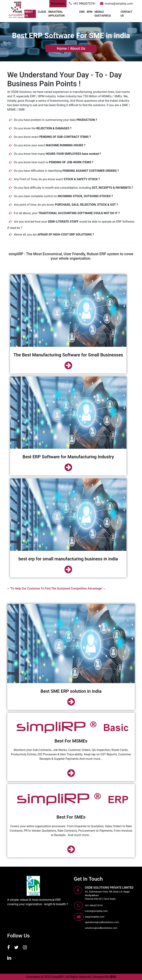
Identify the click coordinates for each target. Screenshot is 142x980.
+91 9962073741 (82, 4)
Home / (63, 48)
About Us (78, 48)
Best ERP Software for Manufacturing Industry (68, 457)
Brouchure (58, 4)
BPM (90, 12)
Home (19, 12)
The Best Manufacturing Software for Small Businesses (68, 355)
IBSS (113, 977)
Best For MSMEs (71, 741)
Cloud (42, 12)
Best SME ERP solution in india (71, 691)
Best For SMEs (71, 817)
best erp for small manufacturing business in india (68, 559)
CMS (82, 12)
